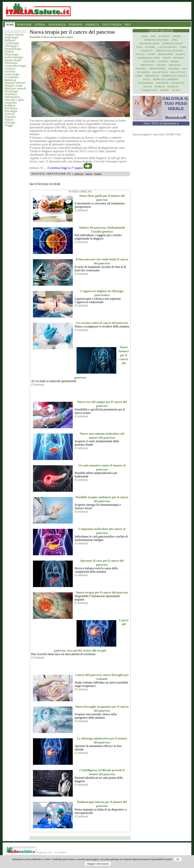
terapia (98, 174)
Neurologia (11, 91)
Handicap (10, 80)
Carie (183, 47)
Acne (144, 36)
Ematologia (12, 54)
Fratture (149, 61)
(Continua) (81, 210)
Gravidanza (12, 77)
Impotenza (147, 65)
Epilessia (179, 58)
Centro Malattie (161, 31)
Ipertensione (157, 69)
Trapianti (10, 117)
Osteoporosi (145, 83)
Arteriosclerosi (149, 43)
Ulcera (176, 90)
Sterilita (173, 87)
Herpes (175, 61)
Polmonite (178, 83)
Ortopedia (11, 103)
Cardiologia (12, 43)
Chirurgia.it (12, 46)
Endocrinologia (14, 57)
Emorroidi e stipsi (149, 58)
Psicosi (148, 87)
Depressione (165, 54)
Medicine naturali (15, 88)
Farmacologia (13, 60)
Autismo (150, 47)
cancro (88, 174)
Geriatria (10, 71)
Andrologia (11, 37)
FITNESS (40, 25)
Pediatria (10, 105)
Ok (178, 859)
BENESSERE (24, 25)
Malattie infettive (15, 83)
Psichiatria (11, 108)
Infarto (161, 65)
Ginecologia (12, 74)
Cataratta (146, 51)
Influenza (175, 65)
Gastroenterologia (15, 66)
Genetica (10, 69)
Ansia (175, 40)
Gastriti (163, 61)
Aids (153, 36)
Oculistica (11, 94)
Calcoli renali (167, 47)
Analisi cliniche (14, 35)
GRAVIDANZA (57, 25)
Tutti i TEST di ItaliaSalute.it (161, 123)
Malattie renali (13, 86)
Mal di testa (160, 72)
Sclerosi (9, 114)
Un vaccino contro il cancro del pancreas (102, 323)
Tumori (9, 120)
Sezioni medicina (15, 31)
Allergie (164, 36)
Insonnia (141, 69)
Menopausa (152, 76)
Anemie (176, 36)
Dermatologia (13, 49)
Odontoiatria (12, 97)
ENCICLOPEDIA (112, 25)
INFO (128, 25)
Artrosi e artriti (173, 43)
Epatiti (167, 58)
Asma (139, 47)
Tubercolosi (149, 90)
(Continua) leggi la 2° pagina (65, 168)
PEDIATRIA (76, 25)
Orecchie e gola (14, 100)
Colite (151, 54)
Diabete (9, 52)
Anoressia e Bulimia (156, 40)
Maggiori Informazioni (98, 864)
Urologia (10, 122)
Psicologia (11, 111)
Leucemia (174, 69)
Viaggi (9, 125)
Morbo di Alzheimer (165, 79)
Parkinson (162, 83)
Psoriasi (160, 87)
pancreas (79, 174)
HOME (10, 25)
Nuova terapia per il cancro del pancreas (102, 592)
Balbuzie (10, 40)
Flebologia (11, 63)
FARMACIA (92, 25)
